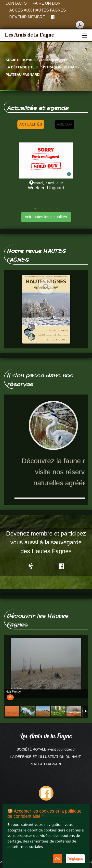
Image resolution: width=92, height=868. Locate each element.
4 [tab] (57, 209)
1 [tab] (35, 209)
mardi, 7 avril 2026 (49, 183)
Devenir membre (27, 17)
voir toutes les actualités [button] (46, 217)
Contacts (16, 3)
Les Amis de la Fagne (29, 35)
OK (58, 859)
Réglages (75, 859)
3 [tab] (50, 209)
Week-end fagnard (46, 188)
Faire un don (47, 3)
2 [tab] (42, 209)
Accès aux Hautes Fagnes (38, 10)
